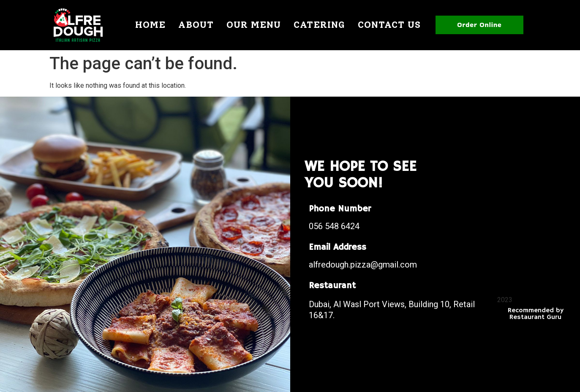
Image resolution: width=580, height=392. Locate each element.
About (196, 25)
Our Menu (254, 25)
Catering (319, 25)
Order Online (479, 25)
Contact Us (389, 25)
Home (150, 25)
